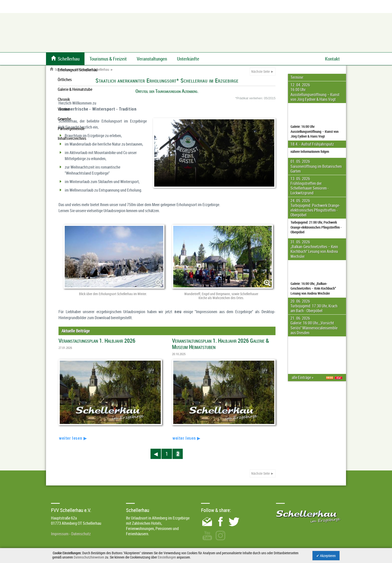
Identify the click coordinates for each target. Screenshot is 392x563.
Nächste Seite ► (263, 71)
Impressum (60, 534)
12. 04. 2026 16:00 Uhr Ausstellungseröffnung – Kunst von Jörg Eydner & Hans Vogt (315, 92)
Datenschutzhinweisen (89, 557)
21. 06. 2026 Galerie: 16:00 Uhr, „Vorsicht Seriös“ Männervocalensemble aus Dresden (314, 325)
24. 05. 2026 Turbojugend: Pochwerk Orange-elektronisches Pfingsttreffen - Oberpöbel (315, 208)
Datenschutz (81, 534)
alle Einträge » (303, 377)
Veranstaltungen (152, 59)
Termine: (297, 77)
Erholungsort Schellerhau (92, 70)
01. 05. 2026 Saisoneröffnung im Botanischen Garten (316, 166)
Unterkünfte (188, 59)
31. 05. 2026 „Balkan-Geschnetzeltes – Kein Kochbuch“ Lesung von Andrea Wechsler (314, 249)
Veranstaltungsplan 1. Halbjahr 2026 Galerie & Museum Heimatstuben (220, 344)
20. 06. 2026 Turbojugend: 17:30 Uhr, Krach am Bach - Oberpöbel (314, 306)
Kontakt (332, 59)
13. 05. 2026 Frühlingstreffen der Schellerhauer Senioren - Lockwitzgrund (310, 186)
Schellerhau (60, 70)
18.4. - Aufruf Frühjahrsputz (312, 144)
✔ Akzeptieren (326, 556)
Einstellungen (167, 557)
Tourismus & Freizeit (108, 59)
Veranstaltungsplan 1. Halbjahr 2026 (97, 341)
